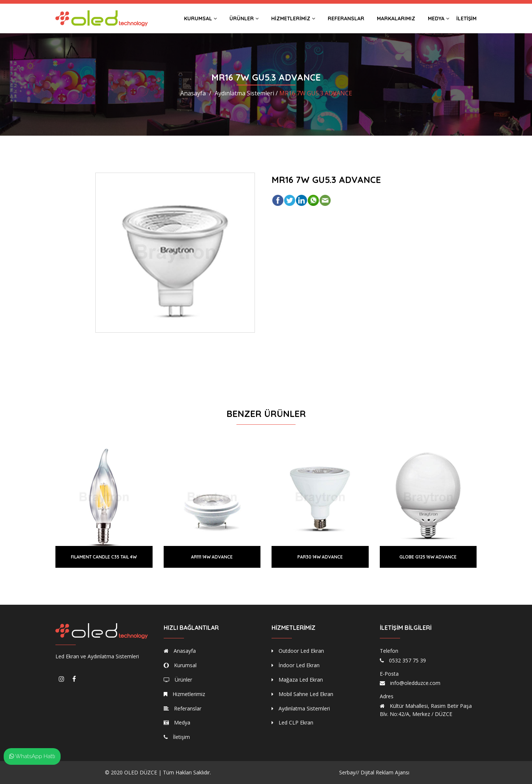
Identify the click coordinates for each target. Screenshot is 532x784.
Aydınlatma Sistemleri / (246, 93)
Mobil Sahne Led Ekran (302, 694)
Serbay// (349, 772)
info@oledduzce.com (415, 683)
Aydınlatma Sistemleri (301, 708)
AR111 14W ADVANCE (212, 557)
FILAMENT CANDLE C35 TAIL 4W (104, 557)
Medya (439, 18)
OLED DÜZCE (141, 772)
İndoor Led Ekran (296, 665)
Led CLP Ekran (292, 722)
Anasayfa (193, 93)
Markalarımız (396, 18)
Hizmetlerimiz (293, 18)
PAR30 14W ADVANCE (320, 557)
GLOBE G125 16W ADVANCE (428, 557)
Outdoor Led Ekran (298, 651)
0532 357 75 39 (407, 660)
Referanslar (346, 18)
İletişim (466, 18)
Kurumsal (200, 18)
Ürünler (244, 18)
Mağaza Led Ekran (297, 680)
